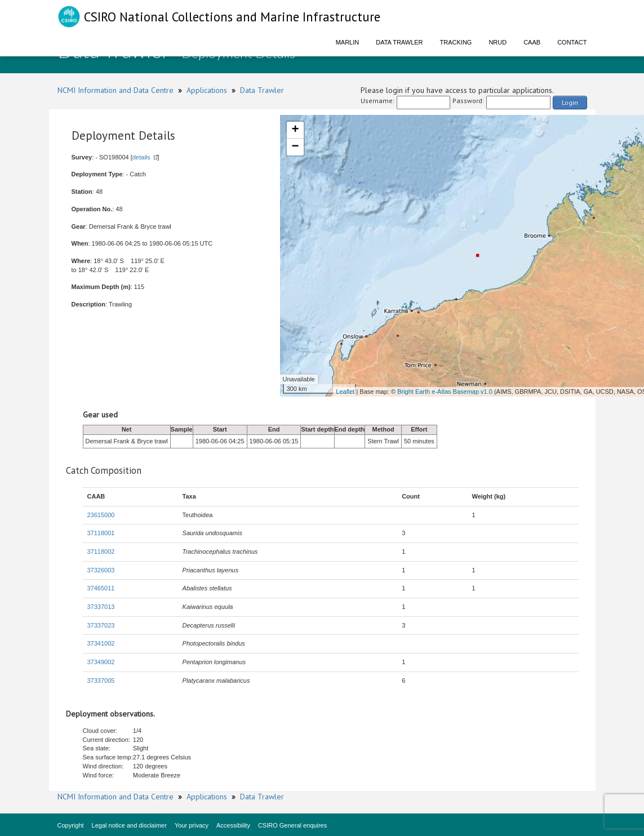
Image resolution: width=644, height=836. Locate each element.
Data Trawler (399, 42)
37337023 (101, 625)
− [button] (295, 147)
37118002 (101, 552)
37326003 (101, 570)
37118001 (101, 533)
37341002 (101, 643)
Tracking (456, 42)
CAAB (532, 42)
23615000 (101, 515)
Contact (572, 42)
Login (570, 102)
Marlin (348, 42)
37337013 (101, 607)
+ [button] (295, 130)
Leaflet (345, 392)
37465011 (101, 588)
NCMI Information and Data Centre (116, 90)
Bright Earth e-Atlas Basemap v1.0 (445, 392)
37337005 (101, 681)
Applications (207, 90)
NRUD (498, 42)
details (141, 157)
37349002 (101, 662)
